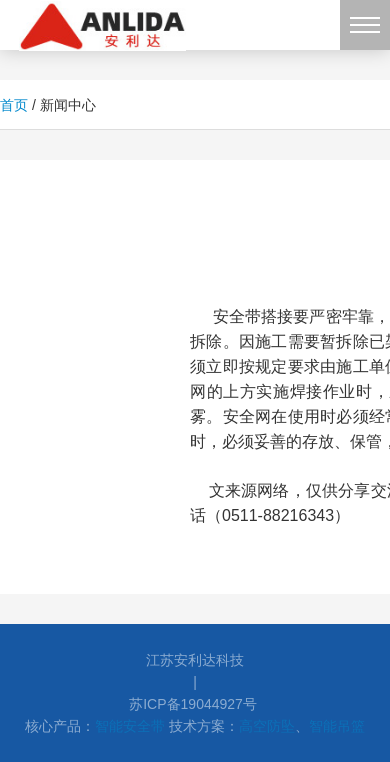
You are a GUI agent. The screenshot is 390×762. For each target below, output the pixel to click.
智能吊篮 (337, 726)
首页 (14, 105)
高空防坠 (267, 726)
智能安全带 (130, 726)
